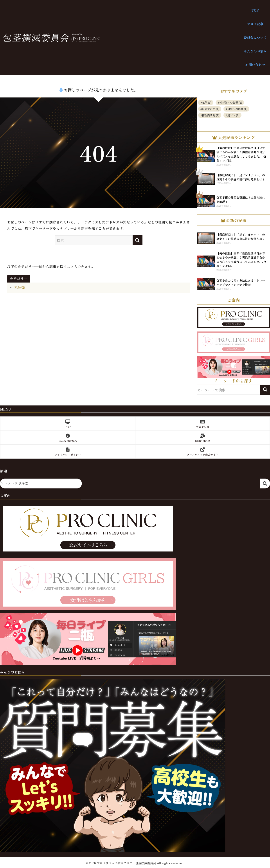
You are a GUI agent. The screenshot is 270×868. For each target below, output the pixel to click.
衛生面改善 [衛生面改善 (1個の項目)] (211, 115)
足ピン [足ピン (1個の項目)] (233, 115)
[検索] (138, 240)
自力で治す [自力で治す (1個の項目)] (211, 109)
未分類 (20, 287)
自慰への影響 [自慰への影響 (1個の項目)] (237, 109)
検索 (265, 390)
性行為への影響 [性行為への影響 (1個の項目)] (231, 102)
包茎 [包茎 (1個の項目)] (207, 102)
